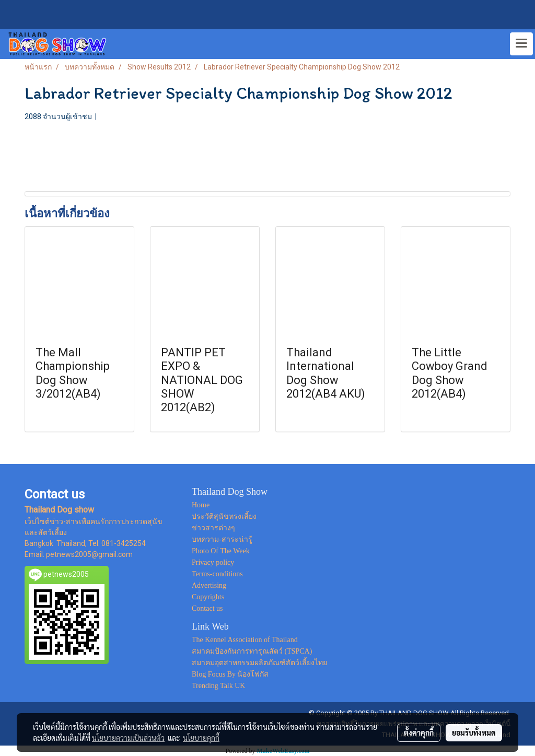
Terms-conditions (217, 574)
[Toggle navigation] (521, 44)
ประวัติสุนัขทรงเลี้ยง (224, 516)
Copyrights (208, 597)
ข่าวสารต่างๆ (213, 528)
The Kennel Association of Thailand (245, 640)
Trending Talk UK (218, 686)
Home (201, 505)
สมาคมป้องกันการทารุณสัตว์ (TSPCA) (252, 651)
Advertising (209, 585)
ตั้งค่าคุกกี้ (419, 732)
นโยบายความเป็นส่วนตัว (128, 738)
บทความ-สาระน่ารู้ (222, 539)
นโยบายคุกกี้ (201, 738)
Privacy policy (213, 562)
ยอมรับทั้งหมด (474, 732)
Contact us (207, 608)
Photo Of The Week (221, 551)
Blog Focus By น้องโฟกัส (230, 674)
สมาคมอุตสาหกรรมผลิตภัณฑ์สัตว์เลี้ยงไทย (259, 663)
